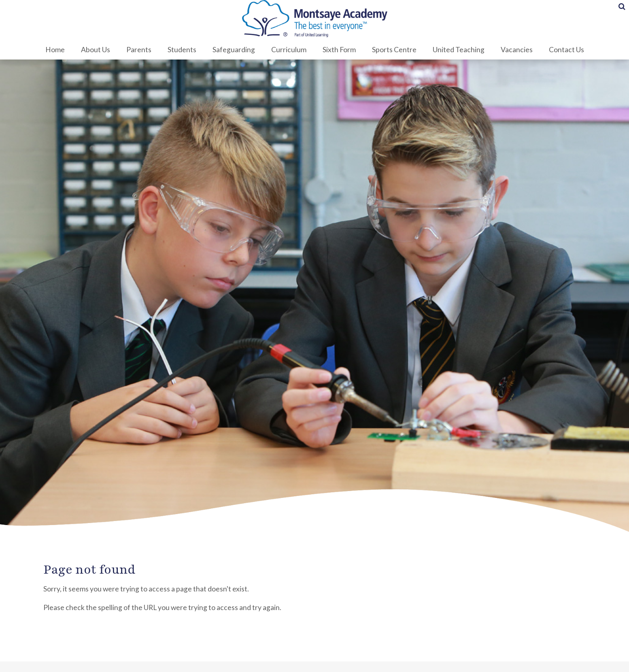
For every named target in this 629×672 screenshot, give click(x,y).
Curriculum (289, 50)
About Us (96, 50)
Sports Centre (394, 50)
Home (55, 50)
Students (182, 50)
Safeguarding (234, 50)
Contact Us (566, 50)
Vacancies (517, 50)
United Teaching (459, 50)
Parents (139, 50)
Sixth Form (339, 50)
